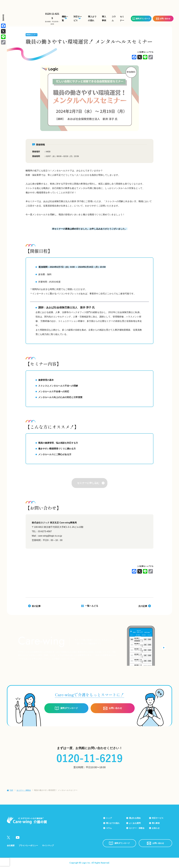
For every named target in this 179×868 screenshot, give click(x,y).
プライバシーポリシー (28, 845)
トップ (109, 818)
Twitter (9, 838)
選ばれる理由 (135, 818)
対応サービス (158, 818)
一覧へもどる (92, 606)
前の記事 (36, 606)
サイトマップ (48, 845)
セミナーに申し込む (88, 483)
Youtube (18, 837)
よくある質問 (135, 823)
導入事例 (156, 823)
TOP (11, 790)
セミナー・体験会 (24, 790)
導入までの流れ (113, 823)
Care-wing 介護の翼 (24, 17)
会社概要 (11, 845)
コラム (109, 828)
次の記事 (143, 606)
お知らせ (156, 828)
